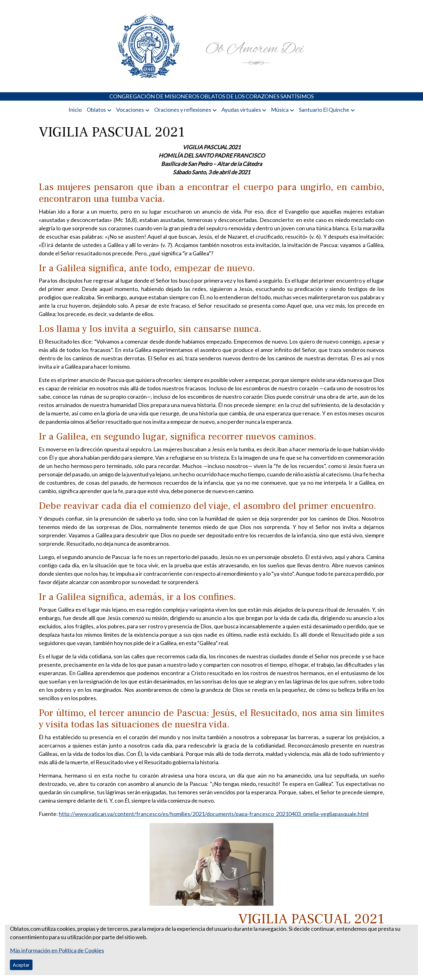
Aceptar (21, 965)
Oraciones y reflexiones (183, 110)
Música (280, 110)
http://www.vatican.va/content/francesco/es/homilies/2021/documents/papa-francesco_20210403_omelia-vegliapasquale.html (214, 814)
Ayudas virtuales (241, 110)
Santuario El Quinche (324, 110)
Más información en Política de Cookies (57, 950)
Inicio (75, 110)
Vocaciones (130, 110)
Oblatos (96, 110)
